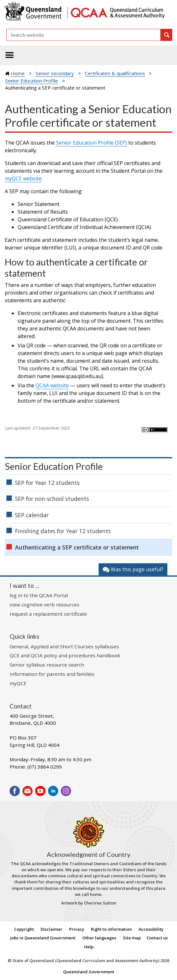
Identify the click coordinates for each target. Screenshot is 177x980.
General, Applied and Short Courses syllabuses (64, 646)
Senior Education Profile (32, 81)
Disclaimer (52, 929)
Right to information (111, 929)
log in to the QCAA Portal (39, 595)
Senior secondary (55, 73)
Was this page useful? (133, 569)
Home (18, 73)
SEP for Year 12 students (47, 483)
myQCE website (23, 178)
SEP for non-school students (52, 499)
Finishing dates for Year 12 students (63, 531)
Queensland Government (89, 972)
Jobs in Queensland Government (43, 938)
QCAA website (52, 385)
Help (89, 947)
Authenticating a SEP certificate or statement (77, 547)
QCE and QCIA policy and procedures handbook (65, 655)
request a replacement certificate (48, 614)
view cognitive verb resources (44, 605)
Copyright (24, 929)
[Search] (84, 35)
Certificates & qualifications (115, 73)
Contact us (157, 938)
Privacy (77, 929)
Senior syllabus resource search (47, 665)
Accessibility (151, 929)
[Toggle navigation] (10, 55)
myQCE (18, 683)
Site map (132, 938)
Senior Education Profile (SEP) (92, 143)
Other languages (99, 938)
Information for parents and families (52, 674)
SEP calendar (32, 515)
